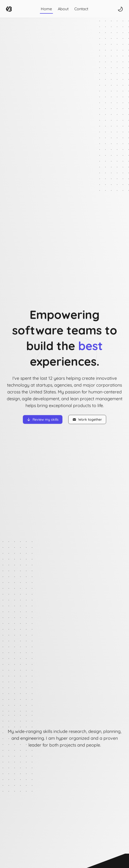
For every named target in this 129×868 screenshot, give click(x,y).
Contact (81, 9)
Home (46, 9)
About (63, 9)
